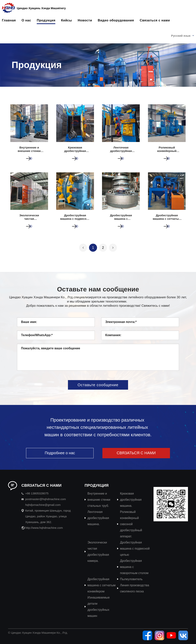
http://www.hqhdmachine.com (44, 528)
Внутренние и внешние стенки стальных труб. (99, 500)
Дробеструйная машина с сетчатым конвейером (102, 585)
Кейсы (67, 20)
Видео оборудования (116, 20)
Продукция (46, 20)
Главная (9, 20)
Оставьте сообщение (98, 385)
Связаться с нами (155, 20)
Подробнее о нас (60, 453)
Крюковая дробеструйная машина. (131, 500)
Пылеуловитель (131, 579)
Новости (85, 20)
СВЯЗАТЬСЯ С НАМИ (136, 453)
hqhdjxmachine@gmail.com (43, 505)
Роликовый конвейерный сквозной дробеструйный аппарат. (131, 524)
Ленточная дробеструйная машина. (98, 518)
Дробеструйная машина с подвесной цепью (135, 549)
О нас (26, 20)
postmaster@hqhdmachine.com (46, 499)
